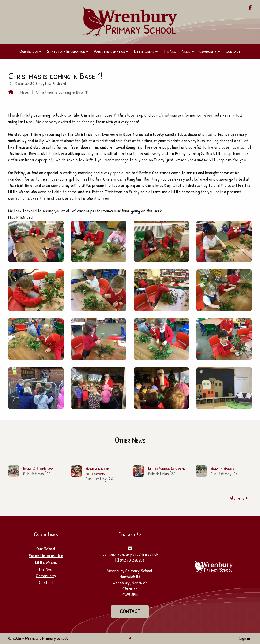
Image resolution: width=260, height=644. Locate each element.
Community (46, 576)
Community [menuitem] (208, 51)
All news (239, 498)
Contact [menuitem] (233, 51)
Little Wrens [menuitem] (144, 51)
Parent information (46, 555)
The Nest (46, 569)
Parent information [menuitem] (110, 51)
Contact (46, 582)
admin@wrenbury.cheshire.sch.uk (130, 554)
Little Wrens (46, 562)
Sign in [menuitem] (245, 638)
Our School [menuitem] (29, 51)
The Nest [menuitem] (171, 51)
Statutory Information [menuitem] (66, 51)
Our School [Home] (46, 549)
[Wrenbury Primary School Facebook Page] (250, 8)
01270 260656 (132, 560)
